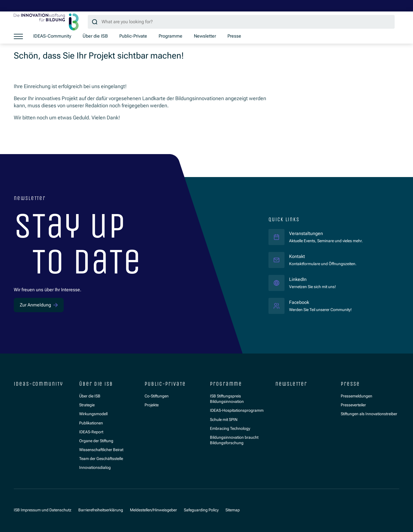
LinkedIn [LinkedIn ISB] (312, 279)
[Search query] (241, 22)
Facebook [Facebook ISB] (320, 302)
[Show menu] (18, 36)
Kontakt (297, 257)
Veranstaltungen (306, 234)
